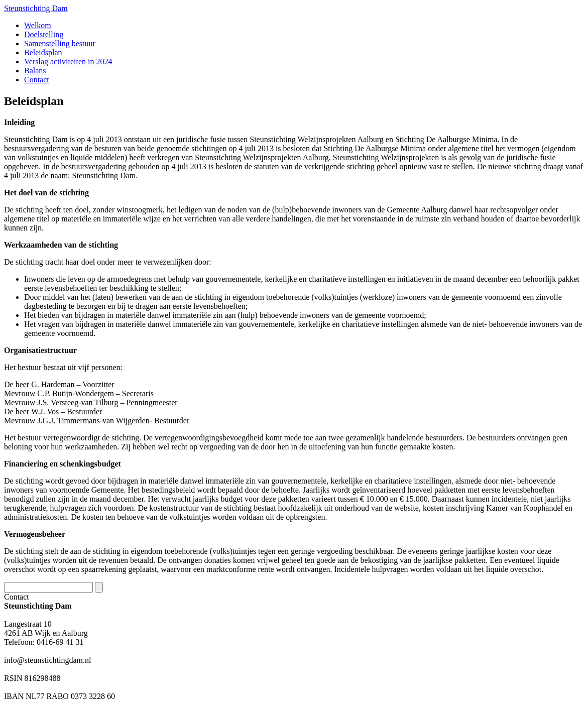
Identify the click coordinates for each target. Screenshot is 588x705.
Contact (37, 80)
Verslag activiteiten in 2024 (68, 62)
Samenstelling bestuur (60, 43)
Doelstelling (44, 34)
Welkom (38, 25)
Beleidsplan (43, 52)
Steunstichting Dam (36, 8)
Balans (35, 71)
